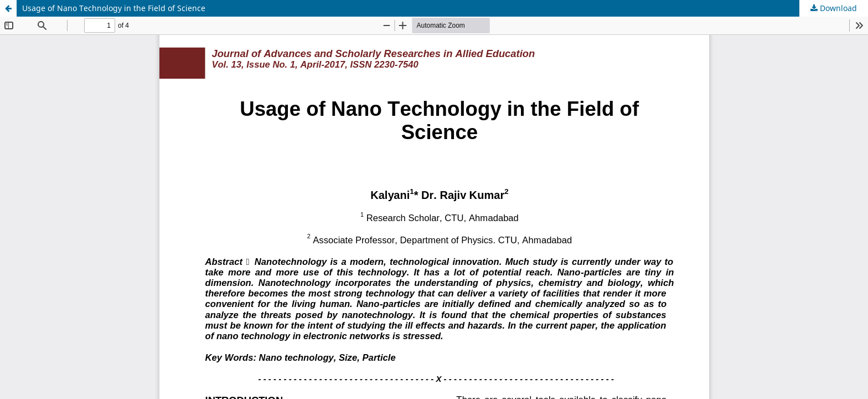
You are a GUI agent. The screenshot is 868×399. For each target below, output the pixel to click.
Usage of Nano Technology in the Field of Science (114, 8)
